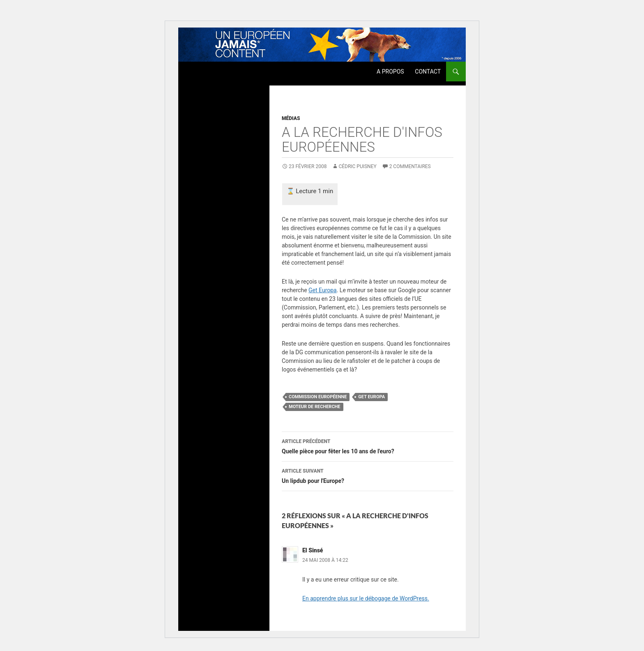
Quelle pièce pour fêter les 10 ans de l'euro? (368, 446)
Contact (428, 72)
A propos (390, 72)
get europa (371, 397)
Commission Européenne (318, 397)
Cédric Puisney (357, 166)
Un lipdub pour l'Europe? (368, 475)
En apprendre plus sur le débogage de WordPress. (366, 598)
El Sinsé (313, 550)
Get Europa (323, 290)
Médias (291, 118)
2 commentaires (410, 166)
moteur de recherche (315, 407)
